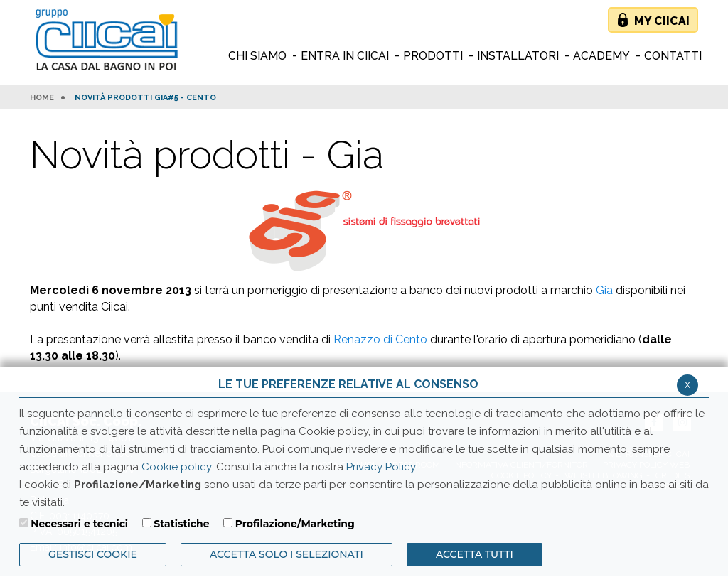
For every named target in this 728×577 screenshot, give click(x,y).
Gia (604, 290)
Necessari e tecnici (79, 524)
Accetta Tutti (475, 554)
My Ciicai (662, 21)
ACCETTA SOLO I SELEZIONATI (287, 554)
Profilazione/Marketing (295, 524)
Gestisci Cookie (93, 554)
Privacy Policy (381, 467)
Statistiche (181, 524)
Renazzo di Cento (380, 339)
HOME (42, 98)
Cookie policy (176, 467)
